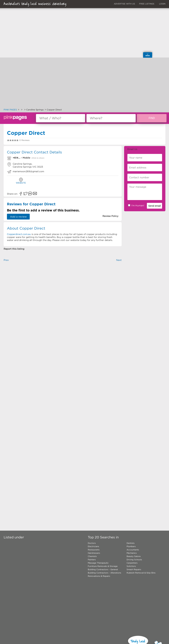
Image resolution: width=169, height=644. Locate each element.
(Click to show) (38, 158)
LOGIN (162, 4)
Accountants (133, 550)
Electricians (93, 546)
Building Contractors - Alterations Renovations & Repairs (104, 574)
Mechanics (132, 553)
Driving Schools (134, 560)
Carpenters (132, 563)
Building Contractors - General (103, 569)
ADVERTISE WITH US (124, 4)
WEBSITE (21, 181)
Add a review (18, 217)
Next (119, 260)
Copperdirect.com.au (19, 234)
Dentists (131, 543)
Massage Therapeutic (98, 563)
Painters (92, 560)
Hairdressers (94, 553)
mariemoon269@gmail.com (28, 171)
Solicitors (131, 566)
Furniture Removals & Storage (103, 566)
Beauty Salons (134, 556)
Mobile (26, 158)
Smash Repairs (134, 569)
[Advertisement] (84, 84)
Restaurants (94, 550)
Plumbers (131, 546)
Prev (6, 260)
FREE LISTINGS (147, 4)
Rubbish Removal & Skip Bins (141, 573)
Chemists (92, 556)
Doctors (92, 543)
